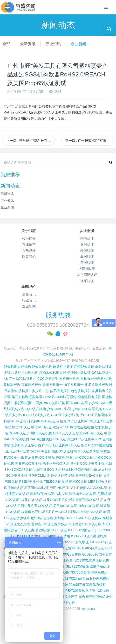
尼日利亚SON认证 (47, 469)
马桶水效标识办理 (53, 373)
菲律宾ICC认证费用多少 (49, 524)
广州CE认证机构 (40, 433)
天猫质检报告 (53, 385)
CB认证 (94, 421)
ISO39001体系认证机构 (91, 560)
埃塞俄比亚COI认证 (36, 512)
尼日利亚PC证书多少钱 (79, 469)
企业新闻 (78, 44)
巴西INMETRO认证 (64, 488)
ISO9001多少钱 (29, 536)
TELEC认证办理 (56, 481)
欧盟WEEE (61, 427)
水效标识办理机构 (25, 373)
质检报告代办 (69, 379)
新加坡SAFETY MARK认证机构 (78, 518)
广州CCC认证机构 (22, 379)
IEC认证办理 (28, 530)
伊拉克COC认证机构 (72, 421)
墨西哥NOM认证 (37, 488)
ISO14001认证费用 (56, 536)
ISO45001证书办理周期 (89, 536)
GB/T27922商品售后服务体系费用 (84, 578)
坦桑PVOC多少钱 (28, 463)
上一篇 (31, 141)
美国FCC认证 (56, 439)
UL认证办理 (78, 445)
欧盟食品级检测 (82, 427)
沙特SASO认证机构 (87, 409)
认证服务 (87, 231)
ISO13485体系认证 (90, 548)
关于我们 (29, 231)
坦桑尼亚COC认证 (79, 457)
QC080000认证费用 (66, 554)
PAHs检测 (38, 439)
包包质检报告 (81, 391)
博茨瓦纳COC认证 (89, 500)
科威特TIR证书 (15, 421)
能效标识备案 (63, 367)
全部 (6, 44)
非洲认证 (87, 257)
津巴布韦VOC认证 (83, 494)
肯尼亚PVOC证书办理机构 (45, 457)
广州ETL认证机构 (55, 445)
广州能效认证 (84, 367)
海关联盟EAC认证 (89, 475)
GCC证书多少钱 (63, 415)
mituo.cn (88, 609)
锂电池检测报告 (89, 397)
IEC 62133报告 (79, 530)
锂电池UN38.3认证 (53, 530)
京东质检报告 (31, 385)
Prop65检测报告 (100, 445)
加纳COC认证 (89, 506)
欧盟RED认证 (41, 427)
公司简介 (29, 238)
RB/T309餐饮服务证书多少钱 (87, 591)
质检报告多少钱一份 (34, 391)
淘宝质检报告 (74, 385)
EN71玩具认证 (64, 433)
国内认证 (87, 238)
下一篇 (89, 141)
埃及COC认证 (32, 500)
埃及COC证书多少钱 (59, 500)
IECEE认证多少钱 (36, 415)
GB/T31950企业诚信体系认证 (88, 566)
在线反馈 (29, 251)
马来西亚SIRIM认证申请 (87, 524)
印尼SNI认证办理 (40, 518)
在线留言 (29, 244)
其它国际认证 (87, 275)
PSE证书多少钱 (31, 481)
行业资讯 (53, 44)
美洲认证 (87, 263)
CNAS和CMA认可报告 (60, 397)
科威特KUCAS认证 (41, 421)
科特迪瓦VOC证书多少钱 (49, 494)
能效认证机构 (42, 367)
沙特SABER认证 (59, 409)
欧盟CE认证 (21, 427)
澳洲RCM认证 (39, 475)
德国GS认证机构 (64, 451)
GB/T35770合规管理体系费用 (85, 572)
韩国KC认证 (78, 481)
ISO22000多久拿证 (74, 542)
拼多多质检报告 (96, 385)
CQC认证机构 (35, 409)
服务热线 (58, 315)
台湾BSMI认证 (91, 512)
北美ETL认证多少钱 (26, 445)
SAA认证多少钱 (62, 475)
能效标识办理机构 (17, 367)
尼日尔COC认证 (65, 506)
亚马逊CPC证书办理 (21, 451)
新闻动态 (29, 286)
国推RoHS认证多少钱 (82, 403)
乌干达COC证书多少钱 (87, 463)
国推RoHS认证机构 (50, 403)
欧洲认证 (87, 251)
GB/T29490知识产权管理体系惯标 (81, 585)
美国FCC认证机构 (81, 439)
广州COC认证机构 (66, 512)
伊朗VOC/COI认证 (94, 488)
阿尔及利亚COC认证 (36, 506)
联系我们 (29, 257)
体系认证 (87, 281)
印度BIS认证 (14, 488)
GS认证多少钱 (89, 451)
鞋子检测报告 (60, 391)
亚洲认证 (87, 244)
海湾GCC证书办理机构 (93, 415)
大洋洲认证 (87, 269)
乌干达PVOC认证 (56, 463)
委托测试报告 (25, 403)
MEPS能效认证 (100, 481)
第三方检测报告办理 (27, 397)
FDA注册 (44, 451)
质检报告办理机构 (94, 379)
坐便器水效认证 (79, 373)
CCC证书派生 (48, 379)
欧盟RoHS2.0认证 (90, 433)
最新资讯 (28, 44)
